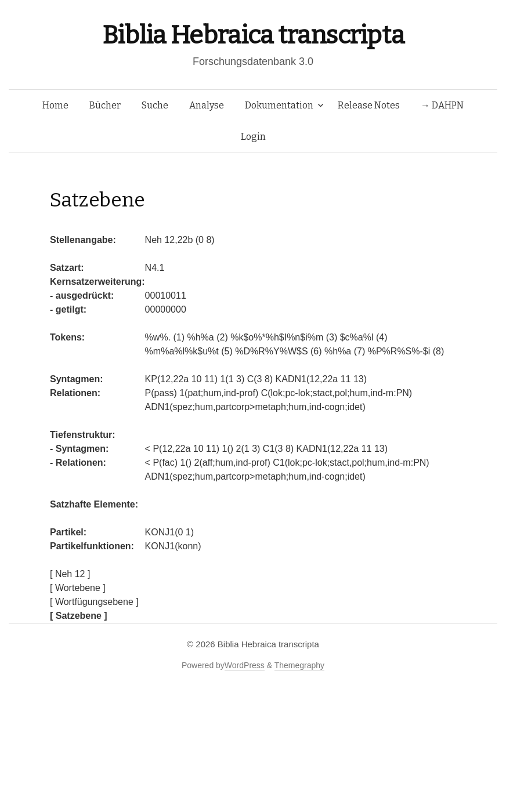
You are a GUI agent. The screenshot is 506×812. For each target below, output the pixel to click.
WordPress (245, 665)
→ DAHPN (442, 105)
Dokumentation (279, 105)
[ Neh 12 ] (70, 574)
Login (253, 137)
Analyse (207, 105)
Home (55, 105)
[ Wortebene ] (78, 588)
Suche (155, 105)
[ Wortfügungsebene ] (94, 602)
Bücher (105, 105)
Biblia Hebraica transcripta (253, 35)
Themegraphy (299, 665)
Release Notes (369, 105)
